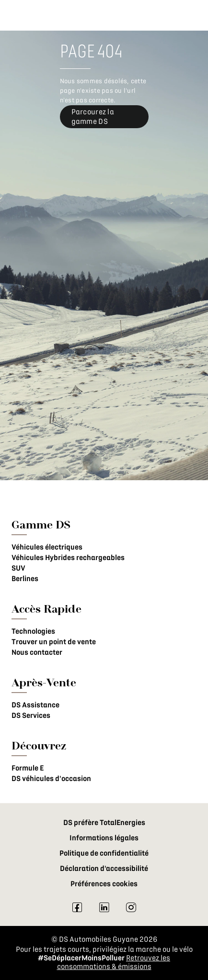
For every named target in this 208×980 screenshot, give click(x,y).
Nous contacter (37, 652)
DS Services (31, 716)
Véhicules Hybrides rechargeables (68, 558)
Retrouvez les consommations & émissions (114, 962)
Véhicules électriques (47, 547)
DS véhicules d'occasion (51, 779)
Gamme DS (41, 524)
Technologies (33, 631)
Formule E (28, 768)
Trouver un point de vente (54, 642)
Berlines (25, 579)
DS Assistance (35, 705)
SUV (18, 568)
